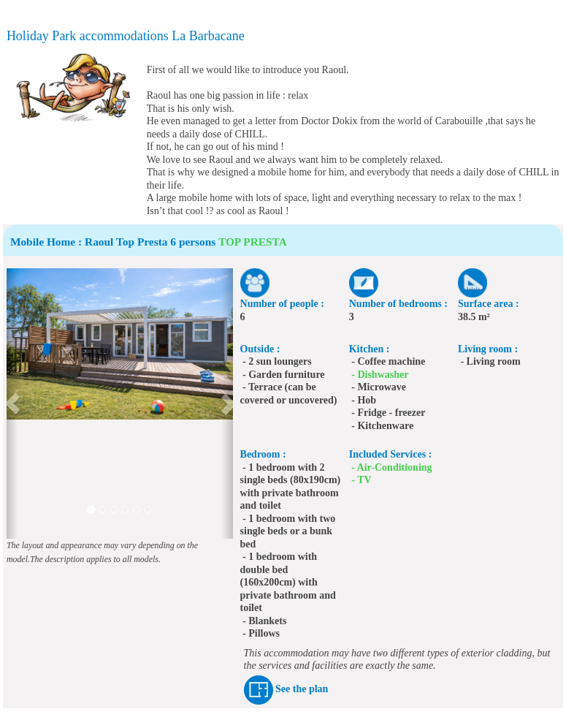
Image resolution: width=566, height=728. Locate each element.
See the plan (302, 689)
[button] (12, 403)
